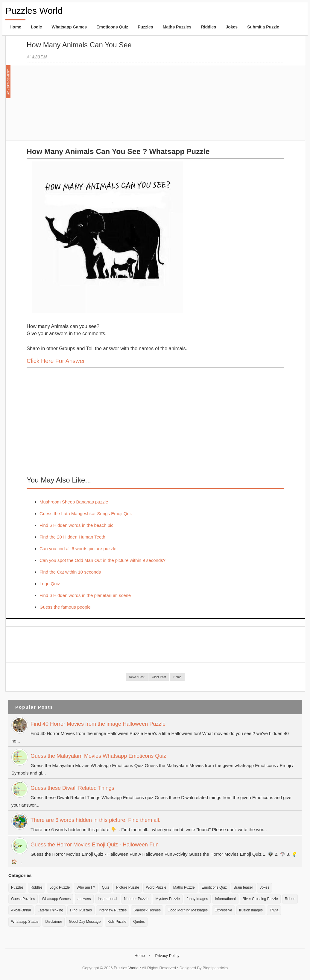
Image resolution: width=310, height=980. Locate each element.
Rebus (290, 899)
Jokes (232, 27)
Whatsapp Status (25, 922)
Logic (36, 27)
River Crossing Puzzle (260, 899)
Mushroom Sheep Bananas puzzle (74, 502)
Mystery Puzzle (168, 899)
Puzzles (145, 27)
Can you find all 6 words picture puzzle (78, 549)
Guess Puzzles (23, 899)
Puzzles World (34, 11)
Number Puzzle (136, 899)
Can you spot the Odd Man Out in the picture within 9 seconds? (102, 560)
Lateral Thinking (50, 910)
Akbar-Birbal (21, 910)
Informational (225, 899)
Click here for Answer (56, 361)
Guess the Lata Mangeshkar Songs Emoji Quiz (86, 514)
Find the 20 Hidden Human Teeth (72, 537)
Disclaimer (54, 922)
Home (15, 27)
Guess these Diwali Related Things (72, 788)
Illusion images (251, 910)
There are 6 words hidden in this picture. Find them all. (95, 820)
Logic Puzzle (60, 887)
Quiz (105, 887)
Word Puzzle (156, 887)
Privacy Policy (167, 956)
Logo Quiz (50, 584)
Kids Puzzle (117, 922)
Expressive (223, 910)
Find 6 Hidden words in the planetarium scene (85, 595)
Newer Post (137, 677)
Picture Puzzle (128, 887)
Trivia (274, 910)
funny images (197, 899)
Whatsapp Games (69, 27)
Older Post (159, 677)
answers (84, 899)
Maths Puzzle (184, 887)
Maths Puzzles (177, 27)
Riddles (209, 27)
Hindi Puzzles (81, 910)
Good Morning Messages (188, 910)
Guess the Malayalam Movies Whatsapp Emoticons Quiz (98, 756)
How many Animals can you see (79, 45)
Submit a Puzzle (263, 27)
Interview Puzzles (113, 910)
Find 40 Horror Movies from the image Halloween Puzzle (98, 724)
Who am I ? (86, 887)
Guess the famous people (65, 607)
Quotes (139, 922)
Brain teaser (243, 887)
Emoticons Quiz (112, 27)
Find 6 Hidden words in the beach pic (76, 525)
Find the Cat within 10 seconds (70, 572)
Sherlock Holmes (147, 910)
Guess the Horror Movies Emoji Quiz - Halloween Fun (95, 845)
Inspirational (108, 899)
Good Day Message (85, 922)
